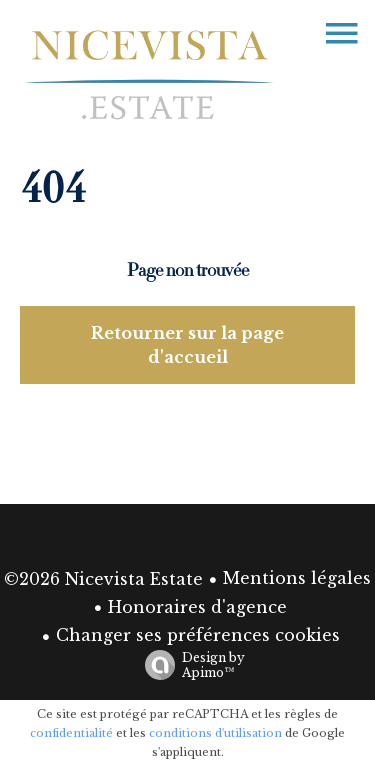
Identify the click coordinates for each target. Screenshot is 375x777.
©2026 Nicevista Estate (103, 579)
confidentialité (71, 733)
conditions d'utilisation (215, 733)
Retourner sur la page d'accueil (187, 345)
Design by (190, 665)
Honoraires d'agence (197, 607)
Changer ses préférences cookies (198, 635)
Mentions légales (297, 578)
